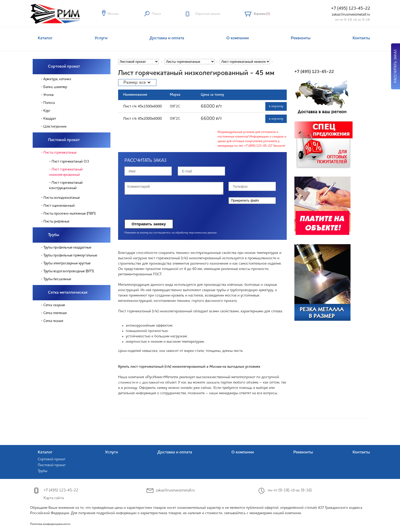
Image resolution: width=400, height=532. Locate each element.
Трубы (54, 235)
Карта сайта (54, 498)
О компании (237, 38)
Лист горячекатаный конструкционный (66, 185)
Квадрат (50, 119)
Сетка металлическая (68, 293)
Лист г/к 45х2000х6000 (142, 119)
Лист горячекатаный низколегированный (66, 172)
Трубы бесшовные (57, 279)
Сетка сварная (54, 305)
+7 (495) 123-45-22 (351, 9)
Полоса (49, 103)
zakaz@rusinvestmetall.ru (351, 15)
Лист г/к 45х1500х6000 (142, 106)
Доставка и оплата (167, 38)
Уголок (49, 95)
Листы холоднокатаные (61, 198)
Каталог (45, 38)
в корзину (276, 106)
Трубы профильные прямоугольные (70, 255)
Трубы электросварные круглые (67, 263)
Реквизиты (301, 38)
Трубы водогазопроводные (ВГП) (68, 271)
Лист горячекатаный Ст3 (70, 162)
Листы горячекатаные (60, 153)
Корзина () (262, 14)
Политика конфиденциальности (50, 524)
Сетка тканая (53, 321)
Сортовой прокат (64, 67)
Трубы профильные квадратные (67, 248)
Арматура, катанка (57, 79)
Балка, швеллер (55, 87)
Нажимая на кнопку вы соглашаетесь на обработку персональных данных (171, 233)
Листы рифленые (56, 221)
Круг (47, 111)
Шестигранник (55, 127)
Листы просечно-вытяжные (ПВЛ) (69, 214)
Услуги (101, 38)
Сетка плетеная (55, 313)
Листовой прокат (64, 140)
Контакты (361, 38)
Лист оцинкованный (59, 206)
